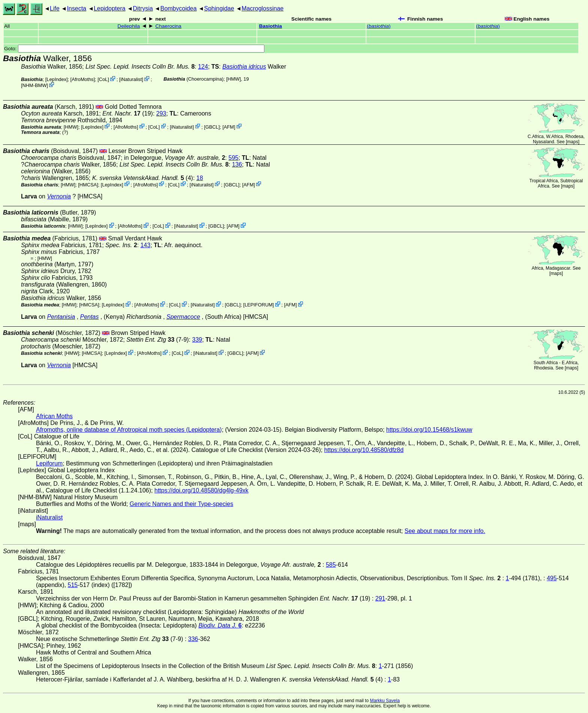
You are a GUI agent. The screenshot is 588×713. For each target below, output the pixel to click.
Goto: (134, 49)
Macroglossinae (262, 8)
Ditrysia (143, 8)
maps (572, 142)
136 (237, 164)
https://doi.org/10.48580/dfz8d (364, 450)
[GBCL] (212, 127)
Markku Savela (385, 701)
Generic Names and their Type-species (181, 504)
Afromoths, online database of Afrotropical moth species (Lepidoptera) (129, 430)
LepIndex (56, 79)
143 (145, 245)
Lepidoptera (110, 8)
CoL (103, 79)
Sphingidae (219, 8)
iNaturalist (131, 79)
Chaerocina (168, 26)
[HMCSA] (88, 184)
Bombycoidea (178, 8)
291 (380, 598)
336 (193, 639)
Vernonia (59, 196)
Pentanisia (61, 317)
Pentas (89, 317)
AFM (229, 127)
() (379, 26)
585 (331, 565)
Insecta (76, 8)
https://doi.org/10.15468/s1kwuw (429, 430)
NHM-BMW (35, 85)
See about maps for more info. (445, 531)
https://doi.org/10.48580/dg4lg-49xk (202, 490)
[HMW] (233, 79)
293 (161, 113)
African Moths (54, 416)
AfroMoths (82, 79)
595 (233, 158)
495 (552, 578)
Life (55, 8)
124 (203, 67)
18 (200, 178)
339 (197, 340)
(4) (143, 178)
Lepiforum (49, 463)
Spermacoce (183, 317)
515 (73, 585)
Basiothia (271, 26)
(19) (128, 113)
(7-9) (157, 340)
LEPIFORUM (259, 305)
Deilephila (129, 26)
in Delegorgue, (175, 158)
